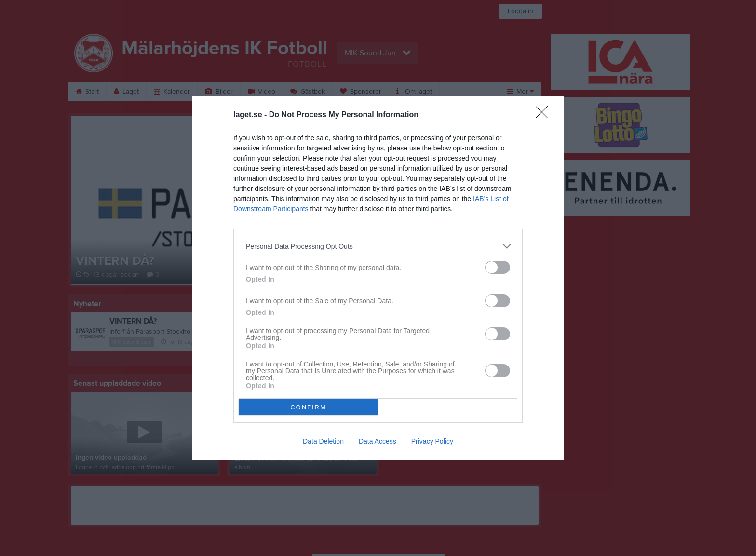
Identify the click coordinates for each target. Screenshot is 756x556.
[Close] (545, 115)
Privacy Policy (432, 441)
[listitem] (378, 246)
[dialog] (378, 278)
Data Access (378, 441)
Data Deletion (323, 441)
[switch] (498, 267)
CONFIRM (308, 407)
